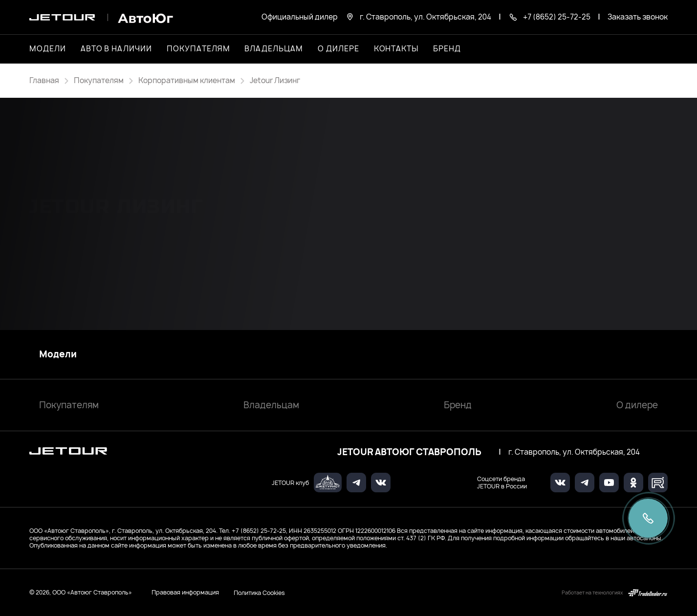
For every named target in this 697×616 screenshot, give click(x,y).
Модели (58, 354)
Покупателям (69, 405)
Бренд (458, 405)
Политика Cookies (259, 593)
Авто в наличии (116, 49)
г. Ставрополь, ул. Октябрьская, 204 (574, 452)
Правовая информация (185, 592)
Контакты (396, 49)
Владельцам (271, 405)
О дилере (338, 49)
